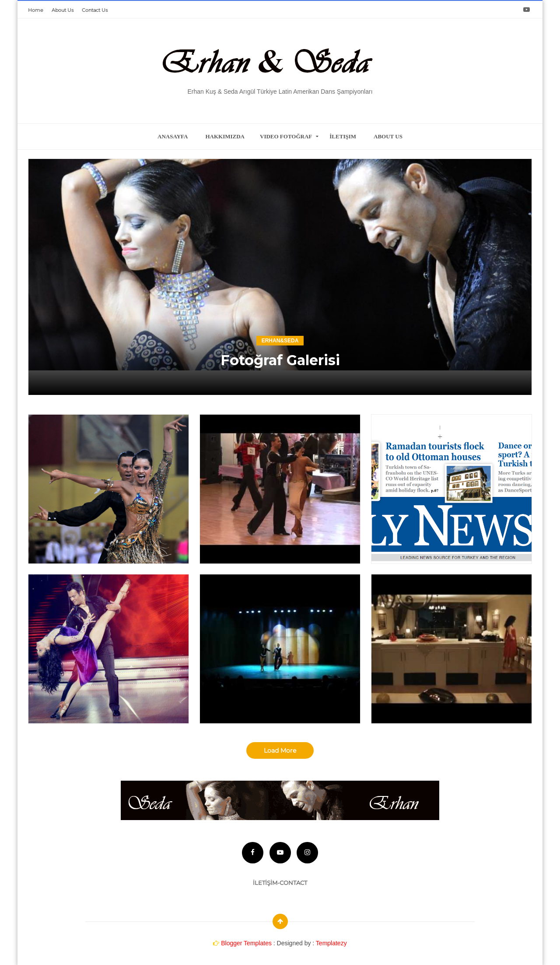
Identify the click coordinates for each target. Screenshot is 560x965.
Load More (280, 750)
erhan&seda (280, 340)
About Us (63, 10)
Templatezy (331, 941)
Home (36, 10)
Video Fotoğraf (286, 136)
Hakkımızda (225, 136)
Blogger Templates (246, 941)
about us (388, 136)
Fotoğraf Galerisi (280, 359)
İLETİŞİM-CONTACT (280, 881)
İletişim (343, 136)
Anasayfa (173, 136)
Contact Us (95, 10)
